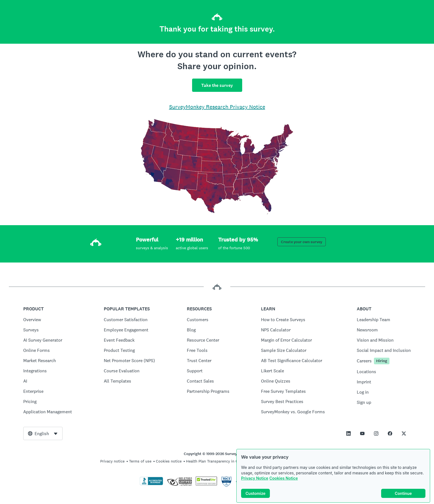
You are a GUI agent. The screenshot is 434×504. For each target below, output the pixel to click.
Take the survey (217, 85)
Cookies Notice (284, 478)
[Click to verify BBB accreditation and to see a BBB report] (151, 484)
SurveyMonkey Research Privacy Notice (217, 107)
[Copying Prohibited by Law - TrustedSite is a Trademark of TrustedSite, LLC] (206, 484)
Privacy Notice (255, 478)
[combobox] (43, 433)
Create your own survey (302, 242)
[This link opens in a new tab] (348, 433)
